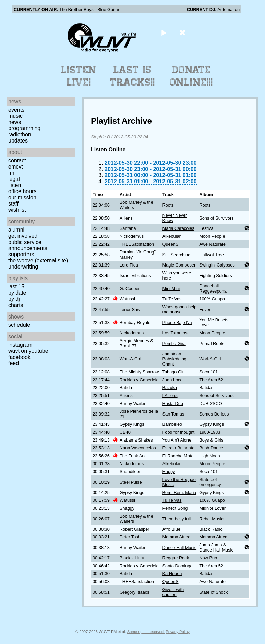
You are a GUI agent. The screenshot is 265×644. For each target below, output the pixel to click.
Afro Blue (172, 529)
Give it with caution (173, 592)
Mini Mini (171, 289)
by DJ (14, 299)
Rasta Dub (173, 403)
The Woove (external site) (38, 261)
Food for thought (179, 432)
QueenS (171, 244)
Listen (15, 185)
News (15, 122)
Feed (14, 363)
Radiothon (20, 134)
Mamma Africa (177, 537)
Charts (16, 305)
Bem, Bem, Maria (179, 492)
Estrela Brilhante (179, 448)
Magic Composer (179, 265)
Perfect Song (175, 508)
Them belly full (177, 519)
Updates (18, 141)
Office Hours (22, 191)
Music (15, 116)
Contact (17, 160)
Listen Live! (79, 76)
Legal (14, 179)
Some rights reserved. (146, 632)
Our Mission (22, 197)
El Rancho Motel (179, 456)
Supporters (21, 254)
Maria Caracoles (178, 228)
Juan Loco (173, 380)
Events (16, 110)
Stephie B (100, 137)
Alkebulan (172, 236)
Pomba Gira (174, 343)
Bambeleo (172, 424)
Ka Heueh (172, 574)
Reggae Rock (176, 558)
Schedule (19, 325)
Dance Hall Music (180, 548)
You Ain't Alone (177, 440)
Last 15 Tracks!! (132, 76)
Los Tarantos (175, 333)
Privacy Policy (178, 632)
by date (17, 293)
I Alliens (170, 395)
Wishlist (17, 210)
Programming (24, 128)
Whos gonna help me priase (180, 309)
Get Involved (23, 236)
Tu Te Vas (172, 299)
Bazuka (170, 388)
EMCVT (16, 167)
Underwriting (23, 267)
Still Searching (177, 255)
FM (11, 173)
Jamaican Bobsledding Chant (174, 359)
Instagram (20, 345)
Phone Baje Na (177, 323)
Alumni (16, 230)
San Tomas (173, 414)
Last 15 (16, 287)
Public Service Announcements (28, 245)
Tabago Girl (174, 372)
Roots (168, 205)
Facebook (19, 357)
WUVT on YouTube (28, 351)
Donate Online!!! (191, 76)
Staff (13, 204)
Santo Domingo (178, 566)
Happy (169, 472)
